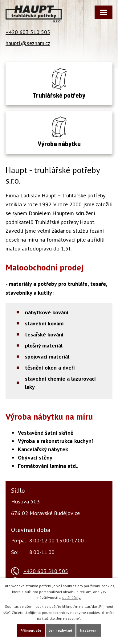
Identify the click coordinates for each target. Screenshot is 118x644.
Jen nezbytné (61, 630)
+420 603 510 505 (28, 32)
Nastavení (89, 630)
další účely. (72, 597)
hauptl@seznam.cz (28, 43)
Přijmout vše (31, 630)
